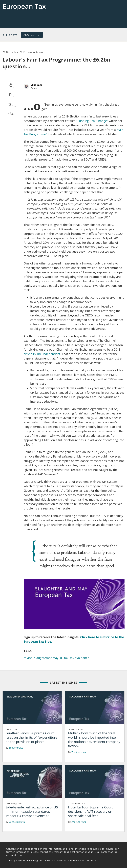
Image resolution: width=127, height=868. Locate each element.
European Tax (24, 6)
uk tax (64, 658)
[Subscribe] (32, 35)
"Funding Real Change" (92, 121)
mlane (28, 658)
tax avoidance (80, 658)
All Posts (10, 35)
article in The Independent (42, 354)
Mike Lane (36, 85)
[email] (11, 85)
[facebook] (11, 114)
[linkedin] (11, 105)
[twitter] (11, 95)
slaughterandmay (46, 658)
